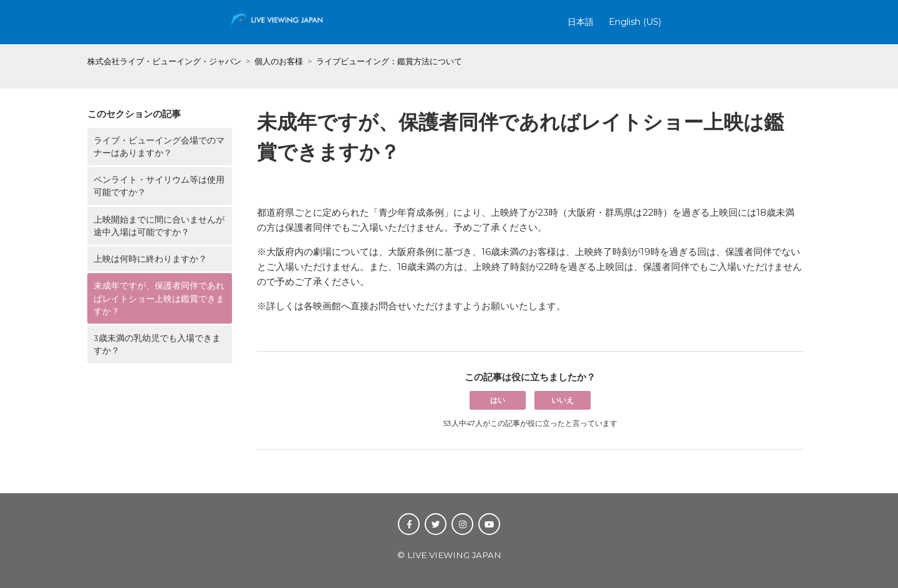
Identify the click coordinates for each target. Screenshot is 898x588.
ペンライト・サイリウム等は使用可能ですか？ (159, 186)
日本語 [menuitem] (581, 22)
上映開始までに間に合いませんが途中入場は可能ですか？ (159, 226)
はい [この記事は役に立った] (498, 400)
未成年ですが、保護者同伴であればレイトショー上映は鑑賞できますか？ (159, 298)
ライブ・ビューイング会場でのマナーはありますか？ (159, 147)
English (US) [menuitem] (635, 22)
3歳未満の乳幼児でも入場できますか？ (157, 344)
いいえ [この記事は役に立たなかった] (562, 400)
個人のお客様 (279, 61)
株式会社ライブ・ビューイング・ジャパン (164, 61)
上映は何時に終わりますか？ (150, 259)
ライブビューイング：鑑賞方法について (389, 61)
